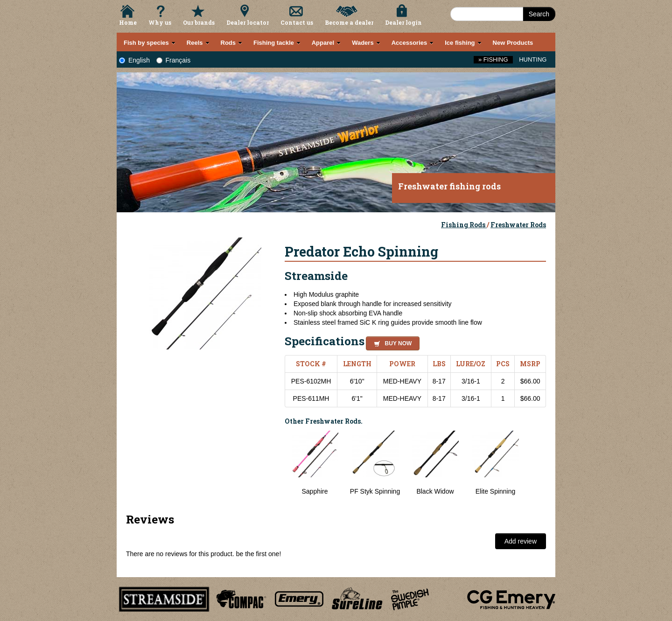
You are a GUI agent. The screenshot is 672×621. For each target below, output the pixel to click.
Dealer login (403, 22)
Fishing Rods (464, 225)
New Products (513, 43)
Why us (160, 22)
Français (174, 60)
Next (537, 468)
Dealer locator (248, 22)
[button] (391, 342)
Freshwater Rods (518, 225)
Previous (278, 468)
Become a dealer (349, 22)
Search (539, 14)
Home (128, 22)
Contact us (297, 22)
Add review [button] (521, 541)
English (134, 60)
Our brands (199, 22)
